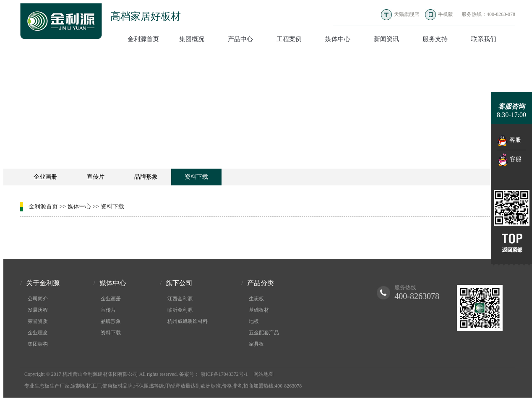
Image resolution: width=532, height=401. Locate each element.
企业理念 (38, 333)
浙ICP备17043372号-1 (224, 374)
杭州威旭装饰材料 (188, 321)
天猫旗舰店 (407, 14)
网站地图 (263, 374)
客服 (509, 141)
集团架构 (38, 344)
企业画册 (45, 177)
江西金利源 (180, 299)
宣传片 (96, 177)
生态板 (256, 299)
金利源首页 (43, 207)
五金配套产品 (264, 333)
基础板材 (259, 310)
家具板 (256, 344)
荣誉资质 (38, 321)
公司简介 (38, 299)
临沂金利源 (180, 310)
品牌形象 (146, 177)
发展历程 (38, 310)
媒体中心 (79, 207)
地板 (254, 321)
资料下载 (196, 177)
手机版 (446, 14)
